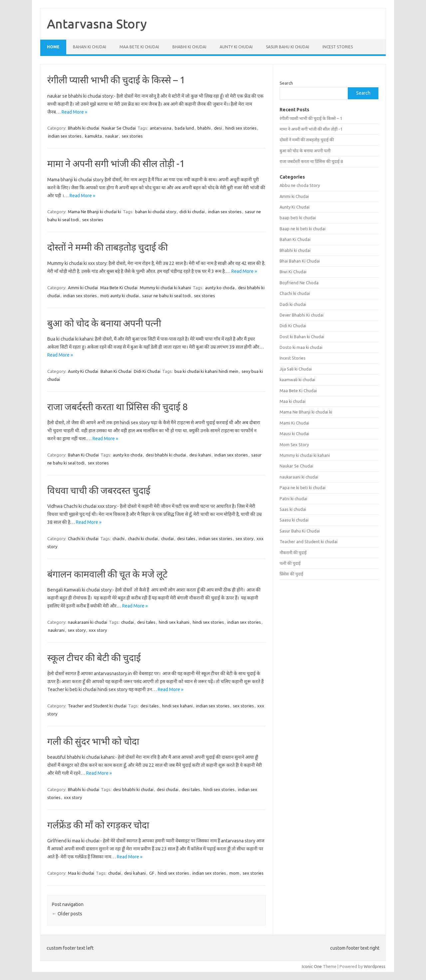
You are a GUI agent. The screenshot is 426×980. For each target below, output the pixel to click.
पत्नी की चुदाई (290, 563)
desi (218, 128)
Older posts (67, 914)
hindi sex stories (241, 128)
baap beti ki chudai (298, 218)
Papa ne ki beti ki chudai (303, 488)
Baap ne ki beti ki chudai (303, 229)
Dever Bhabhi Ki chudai (302, 315)
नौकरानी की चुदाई (293, 552)
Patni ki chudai (293, 498)
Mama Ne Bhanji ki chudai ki (95, 212)
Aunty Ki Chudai (236, 47)
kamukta (93, 136)
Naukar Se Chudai (119, 128)
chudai (167, 538)
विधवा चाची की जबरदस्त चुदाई (99, 490)
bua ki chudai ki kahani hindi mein (206, 371)
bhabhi (204, 128)
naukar (112, 136)
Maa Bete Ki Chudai (139, 47)
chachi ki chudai (143, 538)
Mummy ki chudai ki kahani (165, 288)
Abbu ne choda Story (300, 185)
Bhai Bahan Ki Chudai (300, 261)
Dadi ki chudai (293, 304)
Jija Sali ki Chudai (296, 369)
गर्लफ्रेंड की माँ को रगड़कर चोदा (98, 825)
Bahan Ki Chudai (90, 47)
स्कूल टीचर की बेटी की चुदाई (94, 658)
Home (53, 47)
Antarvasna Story (97, 24)
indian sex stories (65, 136)
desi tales (186, 538)
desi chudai (168, 789)
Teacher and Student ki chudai (97, 706)
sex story (244, 538)
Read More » (74, 112)
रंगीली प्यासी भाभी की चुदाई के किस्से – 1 (116, 80)
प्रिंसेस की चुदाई (291, 574)
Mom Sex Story (294, 445)
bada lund (184, 128)
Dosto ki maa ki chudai (301, 347)
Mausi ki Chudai (294, 434)
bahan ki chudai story (156, 212)
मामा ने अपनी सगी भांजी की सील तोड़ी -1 (116, 163)
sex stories (132, 136)
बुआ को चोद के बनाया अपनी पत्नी (104, 323)
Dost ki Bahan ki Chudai (302, 337)
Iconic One (312, 966)
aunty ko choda (220, 288)
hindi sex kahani (174, 622)
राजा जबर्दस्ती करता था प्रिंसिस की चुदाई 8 (117, 407)
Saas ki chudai (293, 509)
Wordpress (375, 966)
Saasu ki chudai (294, 520)
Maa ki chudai (81, 873)
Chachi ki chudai (83, 538)
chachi (118, 538)
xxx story (98, 630)
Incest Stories (338, 47)
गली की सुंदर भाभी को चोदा (93, 741)
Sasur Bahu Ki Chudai (288, 47)
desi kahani (200, 455)
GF (152, 873)
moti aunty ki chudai (119, 296)
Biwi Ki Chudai (293, 272)
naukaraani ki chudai (88, 622)
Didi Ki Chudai (147, 371)
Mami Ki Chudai (294, 423)
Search (286, 83)
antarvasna (161, 128)
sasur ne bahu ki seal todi (166, 296)
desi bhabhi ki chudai (166, 455)
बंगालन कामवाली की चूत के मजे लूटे (107, 574)
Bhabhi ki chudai (189, 47)
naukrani (56, 630)
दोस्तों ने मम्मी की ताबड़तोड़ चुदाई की (107, 247)
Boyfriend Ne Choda (299, 283)
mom (234, 873)
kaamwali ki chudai (297, 380)
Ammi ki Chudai (83, 288)
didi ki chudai (192, 212)
